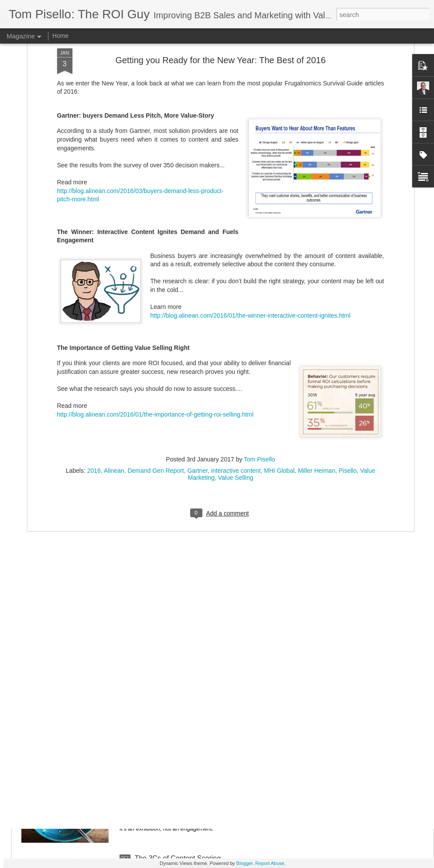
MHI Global (279, 358)
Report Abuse (270, 863)
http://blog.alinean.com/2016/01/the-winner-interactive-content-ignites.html (251, 203)
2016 (94, 358)
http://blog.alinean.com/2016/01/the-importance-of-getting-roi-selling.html (155, 302)
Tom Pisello (260, 346)
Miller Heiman (317, 358)
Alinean (114, 358)
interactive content (236, 358)
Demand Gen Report (155, 358)
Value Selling (236, 365)
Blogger (244, 863)
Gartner (197, 358)
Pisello (347, 358)
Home (60, 36)
